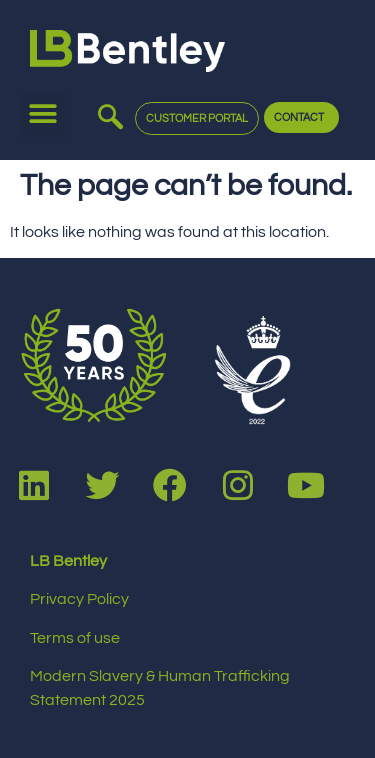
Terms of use (75, 638)
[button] (42, 114)
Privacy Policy (79, 599)
